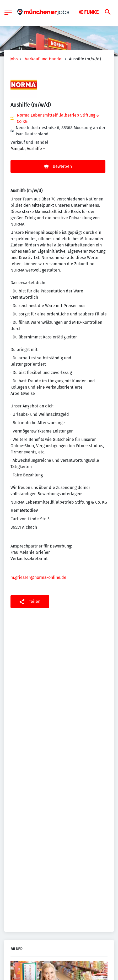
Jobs (14, 59)
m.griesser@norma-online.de (38, 577)
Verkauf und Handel (44, 59)
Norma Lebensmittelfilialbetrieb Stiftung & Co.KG (58, 118)
